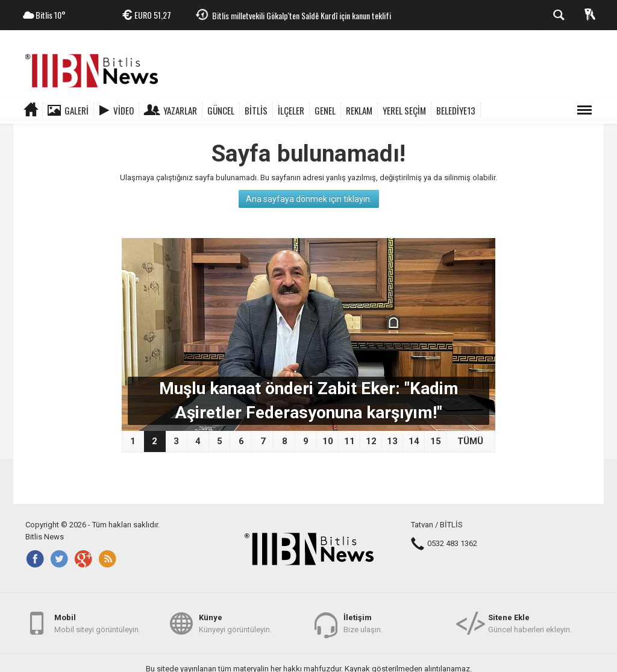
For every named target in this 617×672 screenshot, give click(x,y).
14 (414, 441)
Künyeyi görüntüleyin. (235, 623)
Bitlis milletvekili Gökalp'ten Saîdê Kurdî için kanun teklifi (302, 15)
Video (124, 110)
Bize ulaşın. (363, 623)
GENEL (325, 110)
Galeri (77, 110)
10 (328, 441)
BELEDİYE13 (456, 110)
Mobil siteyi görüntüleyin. (97, 623)
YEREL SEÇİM (404, 110)
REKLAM (359, 110)
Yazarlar (180, 110)
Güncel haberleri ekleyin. (530, 623)
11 (349, 441)
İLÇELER (291, 110)
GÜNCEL (221, 110)
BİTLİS (256, 110)
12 (371, 441)
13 (392, 441)
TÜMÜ (470, 441)
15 (436, 441)
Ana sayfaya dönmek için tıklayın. (309, 199)
